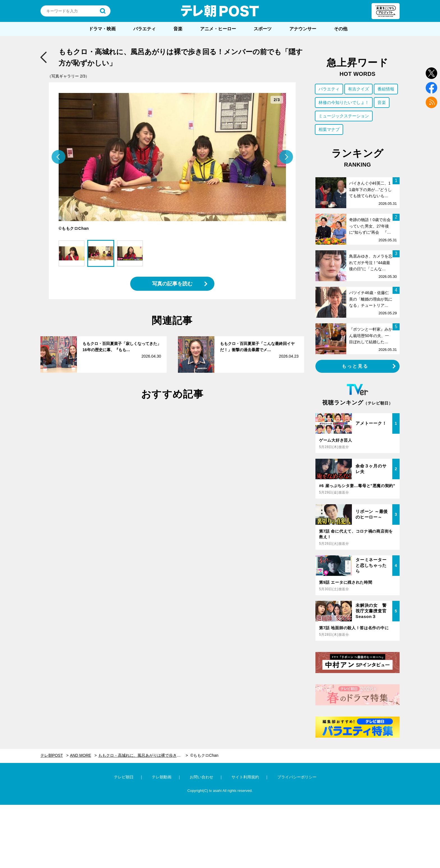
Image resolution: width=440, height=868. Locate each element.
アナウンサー (303, 29)
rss (431, 102)
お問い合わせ (201, 777)
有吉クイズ (358, 89)
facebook (431, 88)
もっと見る (355, 366)
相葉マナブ (329, 129)
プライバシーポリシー (297, 777)
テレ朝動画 (162, 777)
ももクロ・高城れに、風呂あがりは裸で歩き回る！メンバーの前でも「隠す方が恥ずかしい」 (143, 755)
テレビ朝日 (124, 777)
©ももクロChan (204, 755)
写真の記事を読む (172, 284)
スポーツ (263, 29)
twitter (431, 73)
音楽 (178, 29)
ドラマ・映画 (102, 29)
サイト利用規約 (245, 777)
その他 (341, 29)
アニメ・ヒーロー (218, 29)
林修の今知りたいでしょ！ (344, 102)
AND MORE (80, 755)
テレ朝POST (220, 11)
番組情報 (386, 89)
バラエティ (145, 29)
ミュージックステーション (344, 116)
